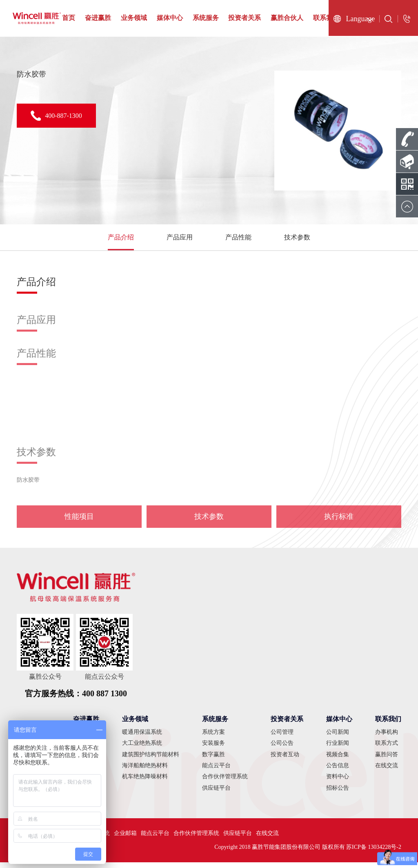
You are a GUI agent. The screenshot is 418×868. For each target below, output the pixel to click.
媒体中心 (170, 18)
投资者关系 (245, 18)
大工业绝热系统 (142, 749)
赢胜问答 (387, 760)
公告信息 (338, 771)
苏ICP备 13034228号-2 (374, 853)
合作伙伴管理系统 (225, 783)
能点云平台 (216, 771)
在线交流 (387, 771)
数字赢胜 (213, 760)
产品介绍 (121, 240)
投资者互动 (285, 760)
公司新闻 (338, 738)
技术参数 (297, 240)
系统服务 (206, 18)
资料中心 (338, 783)
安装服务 (213, 749)
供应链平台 (216, 794)
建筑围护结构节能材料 (151, 760)
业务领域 (134, 18)
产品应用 (180, 240)
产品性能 (238, 240)
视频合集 (338, 760)
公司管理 (282, 738)
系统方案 (213, 738)
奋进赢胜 (98, 18)
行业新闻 (338, 749)
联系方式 (387, 749)
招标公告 (338, 794)
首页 (69, 18)
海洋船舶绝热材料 (145, 771)
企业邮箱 (125, 839)
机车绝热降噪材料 (145, 783)
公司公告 (282, 749)
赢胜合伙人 (287, 18)
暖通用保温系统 (142, 738)
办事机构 (387, 738)
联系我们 (326, 18)
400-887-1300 (56, 116)
